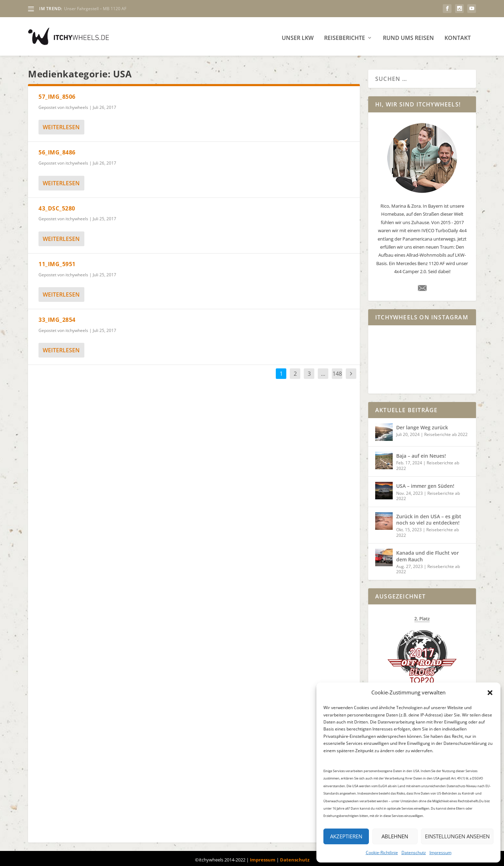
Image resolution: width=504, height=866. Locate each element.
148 (337, 371)
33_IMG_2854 (57, 317)
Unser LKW (298, 36)
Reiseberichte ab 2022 (446, 432)
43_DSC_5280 (57, 206)
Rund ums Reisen (408, 36)
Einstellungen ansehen (457, 836)
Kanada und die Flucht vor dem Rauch (428, 553)
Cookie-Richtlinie (382, 853)
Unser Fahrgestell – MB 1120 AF (95, 9)
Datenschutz (414, 853)
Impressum (440, 853)
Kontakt (458, 36)
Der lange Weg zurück (422, 425)
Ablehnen (395, 836)
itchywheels (77, 105)
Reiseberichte (345, 36)
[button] (490, 693)
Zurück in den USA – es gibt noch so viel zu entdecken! (429, 517)
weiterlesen (61, 124)
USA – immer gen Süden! (425, 483)
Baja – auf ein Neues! (421, 453)
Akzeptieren (346, 836)
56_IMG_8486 (57, 150)
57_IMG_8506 (57, 94)
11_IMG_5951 (57, 261)
